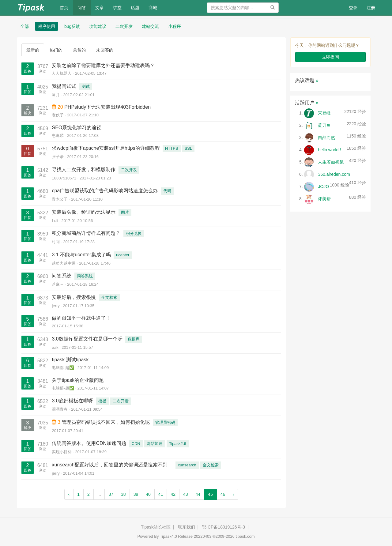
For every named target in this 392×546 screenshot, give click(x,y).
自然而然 (326, 137)
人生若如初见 (331, 162)
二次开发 (124, 26)
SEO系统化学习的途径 (77, 128)
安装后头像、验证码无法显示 (84, 212)
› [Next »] (234, 494)
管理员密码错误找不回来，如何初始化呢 (106, 422)
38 (123, 494)
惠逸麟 (58, 136)
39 (136, 494)
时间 (56, 242)
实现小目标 (62, 452)
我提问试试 (64, 86)
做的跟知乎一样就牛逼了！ (81, 318)
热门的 (56, 50)
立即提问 (330, 57)
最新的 (33, 50)
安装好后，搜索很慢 (74, 297)
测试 (86, 87)
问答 (82, 8)
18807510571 (64, 178)
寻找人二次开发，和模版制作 (84, 169)
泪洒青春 (60, 409)
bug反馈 (72, 26)
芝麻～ (58, 284)
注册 (371, 8)
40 (148, 494)
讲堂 (117, 8)
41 (161, 494)
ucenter (123, 255)
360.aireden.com (334, 174)
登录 (353, 8)
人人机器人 (62, 73)
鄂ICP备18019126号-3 (224, 527)
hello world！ (330, 150)
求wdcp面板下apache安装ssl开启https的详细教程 (106, 148)
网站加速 (155, 444)
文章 (100, 8)
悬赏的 (79, 50)
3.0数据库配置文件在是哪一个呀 (87, 339)
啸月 (56, 95)
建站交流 (150, 26)
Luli (55, 221)
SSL (188, 148)
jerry (56, 306)
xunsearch (187, 465)
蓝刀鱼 (324, 125)
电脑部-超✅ (63, 368)
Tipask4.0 (168, 536)
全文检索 (109, 297)
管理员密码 (165, 422)
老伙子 (58, 115)
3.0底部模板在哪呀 (72, 401)
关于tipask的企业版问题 (78, 380)
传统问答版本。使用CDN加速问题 (89, 443)
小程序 (175, 26)
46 (223, 494)
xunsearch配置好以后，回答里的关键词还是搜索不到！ (112, 465)
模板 (102, 401)
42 (173, 494)
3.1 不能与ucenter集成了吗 (81, 255)
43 (186, 494)
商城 (153, 8)
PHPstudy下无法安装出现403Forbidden (107, 107)
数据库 (134, 339)
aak (55, 347)
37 (111, 494)
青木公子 (60, 199)
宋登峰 (324, 113)
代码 (167, 191)
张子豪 (58, 157)
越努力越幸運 (64, 263)
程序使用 (47, 26)
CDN (136, 444)
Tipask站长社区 (156, 527)
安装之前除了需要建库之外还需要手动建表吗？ (103, 65)
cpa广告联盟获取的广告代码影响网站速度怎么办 (105, 191)
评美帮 (324, 199)
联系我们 (187, 527)
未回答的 (105, 50)
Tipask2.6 (178, 444)
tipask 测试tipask (70, 360)
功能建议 (98, 26)
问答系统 (62, 276)
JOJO (323, 186)
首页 (66, 7)
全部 (24, 26)
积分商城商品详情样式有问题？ (86, 233)
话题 (135, 8)
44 (198, 494)
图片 (125, 212)
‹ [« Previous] (69, 494)
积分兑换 (134, 233)
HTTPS (172, 148)
